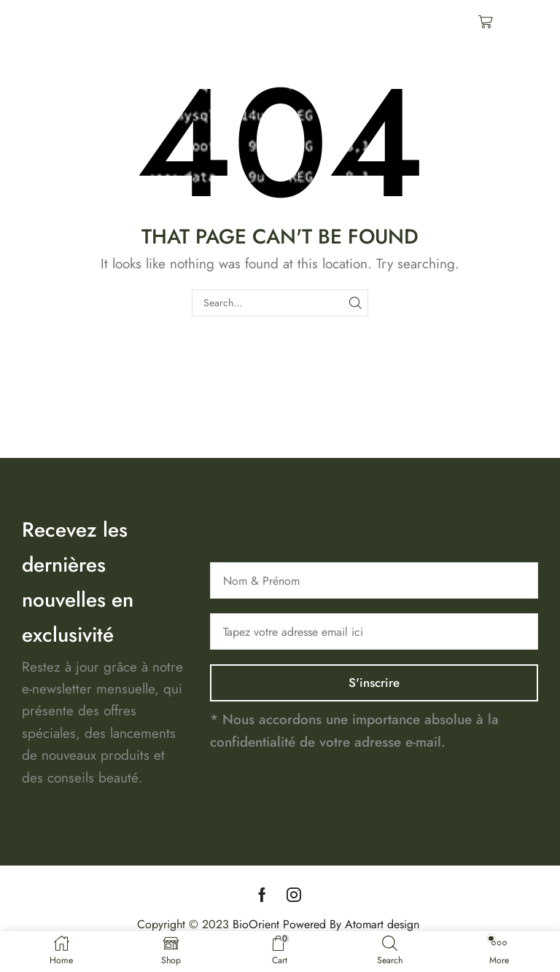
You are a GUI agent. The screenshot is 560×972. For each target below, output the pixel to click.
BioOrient (256, 924)
